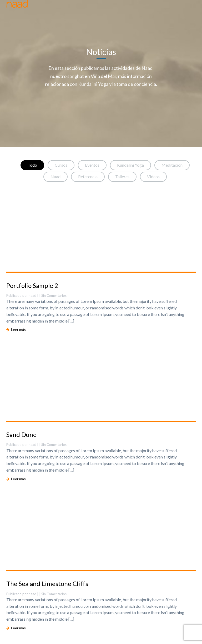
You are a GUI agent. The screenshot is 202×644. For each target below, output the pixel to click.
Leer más (16, 329)
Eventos (92, 165)
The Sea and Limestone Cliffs (47, 584)
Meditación (172, 165)
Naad (55, 176)
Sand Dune (21, 434)
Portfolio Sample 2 (32, 285)
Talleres (122, 176)
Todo (32, 165)
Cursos (61, 165)
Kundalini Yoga (130, 165)
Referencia (88, 176)
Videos (153, 176)
